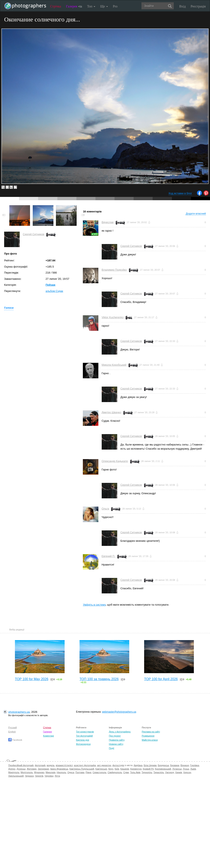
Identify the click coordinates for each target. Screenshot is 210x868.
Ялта (57, 776)
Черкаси (29, 776)
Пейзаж (50, 285)
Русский (13, 728)
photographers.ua (19, 712)
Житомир (32, 769)
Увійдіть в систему (94, 605)
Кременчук (136, 769)
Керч (111, 769)
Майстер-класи (150, 740)
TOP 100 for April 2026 (161, 679)
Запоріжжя (43, 769)
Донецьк (21, 769)
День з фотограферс (120, 732)
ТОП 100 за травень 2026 (99, 679)
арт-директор (104, 765)
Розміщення (148, 736)
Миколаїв (51, 772)
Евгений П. (108, 556)
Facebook (15, 740)
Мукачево (39, 772)
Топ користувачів (85, 732)
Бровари (175, 765)
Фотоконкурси (83, 744)
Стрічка (56, 6)
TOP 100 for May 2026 (32, 679)
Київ (117, 769)
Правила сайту (117, 740)
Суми (126, 772)
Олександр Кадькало (115, 461)
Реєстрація (198, 6)
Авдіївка (138, 765)
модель (51, 765)
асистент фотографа (85, 765)
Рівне (88, 772)
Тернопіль (147, 772)
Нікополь (61, 772)
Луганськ (177, 769)
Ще (104, 6)
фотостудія (118, 765)
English (12, 732)
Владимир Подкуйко (114, 270)
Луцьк (186, 769)
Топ (91, 6)
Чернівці (49, 776)
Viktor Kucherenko (112, 317)
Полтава (80, 772)
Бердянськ (163, 765)
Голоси (9, 308)
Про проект (115, 736)
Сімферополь (115, 772)
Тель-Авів (135, 772)
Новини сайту (116, 744)
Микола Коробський (114, 365)
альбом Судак (54, 291)
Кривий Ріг (148, 769)
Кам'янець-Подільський (82, 769)
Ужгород (170, 772)
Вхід (183, 6)
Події (112, 748)
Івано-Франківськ (59, 769)
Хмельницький (16, 776)
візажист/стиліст (64, 765)
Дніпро (12, 769)
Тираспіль (159, 772)
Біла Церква (150, 765)
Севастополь (99, 772)
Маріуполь (14, 772)
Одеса (71, 772)
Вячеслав (107, 222)
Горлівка (195, 765)
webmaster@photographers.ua (119, 712)
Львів (193, 769)
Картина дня (83, 740)
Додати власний (196, 214)
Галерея (74, 6)
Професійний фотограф (21, 765)
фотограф (40, 765)
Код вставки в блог (180, 193)
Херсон (187, 772)
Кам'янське (101, 769)
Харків (179, 772)
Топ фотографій (84, 736)
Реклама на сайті (151, 732)
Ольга (105, 509)
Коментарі (48, 736)
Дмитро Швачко (111, 412)
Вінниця (185, 765)
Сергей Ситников (33, 234)
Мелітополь (27, 772)
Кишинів (125, 769)
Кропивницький (163, 769)
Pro (115, 6)
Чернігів (39, 776)
